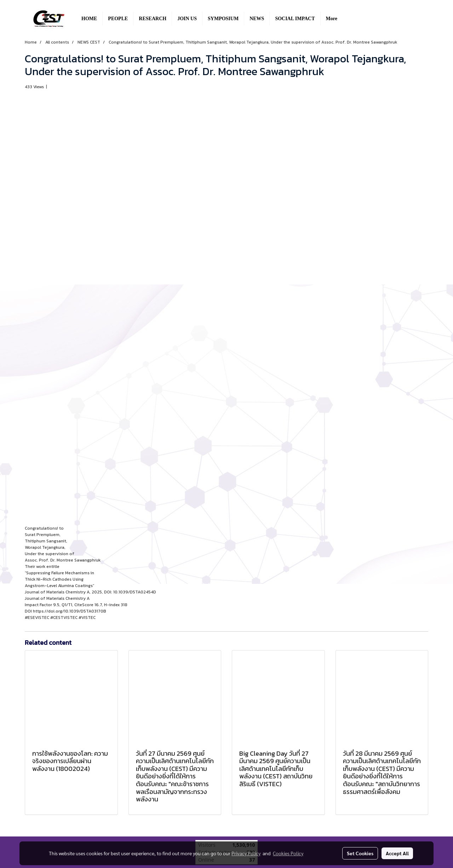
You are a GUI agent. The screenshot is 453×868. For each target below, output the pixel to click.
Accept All (397, 853)
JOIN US (187, 19)
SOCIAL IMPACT (295, 19)
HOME (89, 19)
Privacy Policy (246, 853)
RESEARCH (153, 19)
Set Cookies (360, 853)
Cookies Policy (288, 853)
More (332, 19)
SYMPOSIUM (223, 19)
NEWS (257, 19)
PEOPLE (118, 19)
